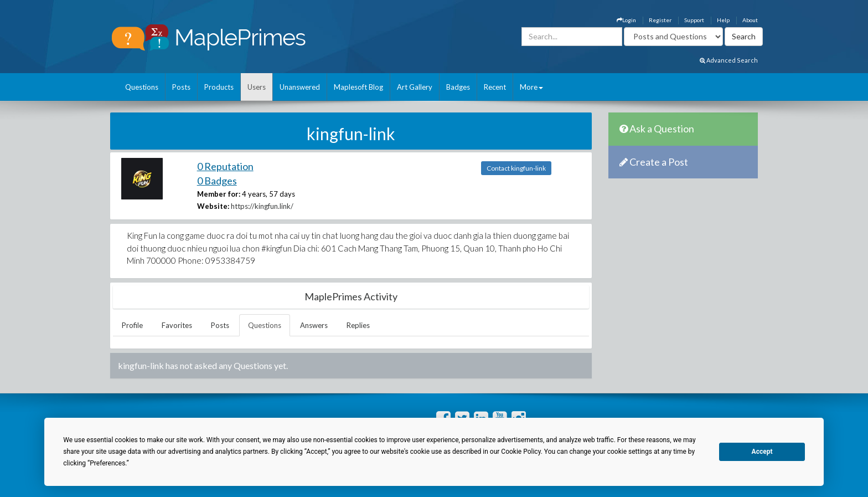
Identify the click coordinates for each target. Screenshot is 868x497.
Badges (458, 87)
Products (219, 87)
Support (694, 20)
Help (723, 20)
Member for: (219, 194)
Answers (314, 325)
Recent (495, 87)
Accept (762, 452)
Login (626, 20)
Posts (181, 87)
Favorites (177, 325)
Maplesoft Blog (358, 87)
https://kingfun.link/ (262, 206)
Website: (213, 206)
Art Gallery (415, 87)
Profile (132, 325)
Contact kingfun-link (516, 168)
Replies (358, 325)
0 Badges (217, 181)
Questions (142, 87)
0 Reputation (225, 166)
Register (660, 20)
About (750, 20)
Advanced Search (729, 60)
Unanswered (300, 87)
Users (257, 87)
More (531, 87)
